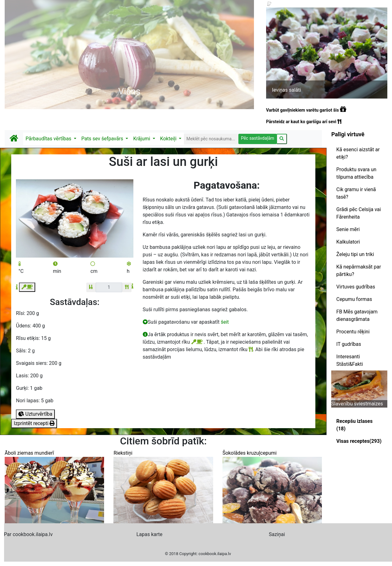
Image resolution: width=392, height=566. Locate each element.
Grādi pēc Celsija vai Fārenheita (359, 213)
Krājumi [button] (142, 139)
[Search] (211, 139)
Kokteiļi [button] (169, 139)
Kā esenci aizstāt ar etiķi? (358, 153)
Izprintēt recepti (34, 423)
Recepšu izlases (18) (354, 425)
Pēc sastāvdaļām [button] (258, 138)
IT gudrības (349, 344)
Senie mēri (348, 229)
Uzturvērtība (35, 414)
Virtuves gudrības (356, 287)
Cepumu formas (354, 299)
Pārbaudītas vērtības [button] (49, 139)
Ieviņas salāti (287, 90)
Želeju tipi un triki (355, 254)
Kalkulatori (348, 242)
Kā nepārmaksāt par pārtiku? (359, 271)
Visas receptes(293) (359, 441)
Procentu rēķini (353, 332)
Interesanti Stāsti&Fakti (349, 360)
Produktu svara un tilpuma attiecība (356, 173)
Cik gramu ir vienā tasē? (356, 193)
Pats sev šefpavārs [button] (103, 139)
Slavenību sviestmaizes (357, 404)
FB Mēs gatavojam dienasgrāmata (357, 315)
